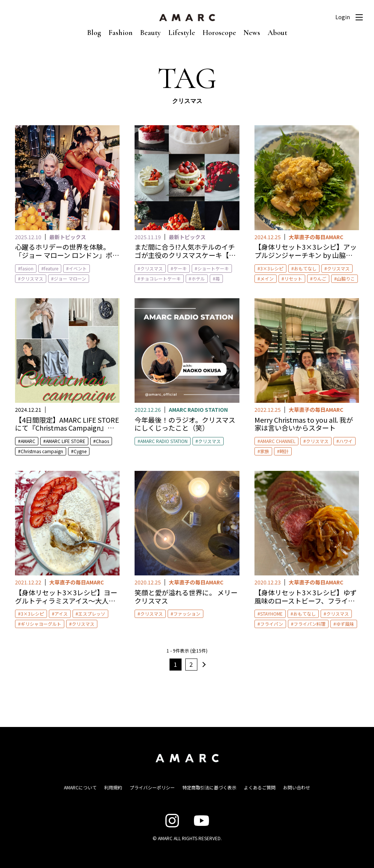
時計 (284, 451)
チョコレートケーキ (161, 278)
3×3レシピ (272, 268)
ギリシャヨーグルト (41, 624)
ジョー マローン (70, 278)
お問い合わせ (297, 787)
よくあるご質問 (260, 787)
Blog (94, 33)
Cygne (80, 451)
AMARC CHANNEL (278, 441)
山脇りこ (346, 278)
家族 (265, 451)
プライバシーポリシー (152, 787)
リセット (293, 278)
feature (51, 268)
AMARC (28, 441)
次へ (203, 665)
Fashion (121, 33)
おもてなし (305, 268)
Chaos (102, 441)
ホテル (198, 278)
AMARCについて (80, 787)
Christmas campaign (42, 451)
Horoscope (219, 33)
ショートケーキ (213, 268)
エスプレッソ (92, 614)
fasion (27, 268)
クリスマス (32, 278)
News (252, 33)
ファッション (187, 614)
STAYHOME (271, 614)
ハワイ (346, 441)
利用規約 (113, 787)
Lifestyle (182, 33)
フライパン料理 (310, 624)
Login (343, 17)
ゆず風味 (345, 624)
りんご (319, 278)
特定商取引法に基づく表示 (209, 787)
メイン (267, 278)
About (277, 33)
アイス (61, 614)
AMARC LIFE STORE (66, 441)
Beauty (151, 33)
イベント (78, 268)
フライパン (272, 624)
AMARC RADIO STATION (164, 441)
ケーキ (180, 268)
